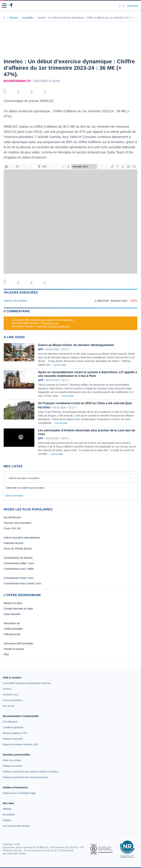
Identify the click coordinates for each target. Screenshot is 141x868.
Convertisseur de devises (18, 558)
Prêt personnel (12, 634)
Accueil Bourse (12, 517)
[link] (27, 683)
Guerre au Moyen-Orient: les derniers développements (76, 345)
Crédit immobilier (13, 629)
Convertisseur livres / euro (19, 578)
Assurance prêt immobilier (19, 643)
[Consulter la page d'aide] (123, 6)
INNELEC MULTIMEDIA (15, 301)
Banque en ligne (13, 603)
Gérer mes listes (14, 496)
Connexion (133, 6)
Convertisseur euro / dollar (19, 569)
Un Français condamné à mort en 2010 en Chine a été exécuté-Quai (85, 403)
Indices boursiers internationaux (22, 538)
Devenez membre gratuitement (54, 326)
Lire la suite (60, 365)
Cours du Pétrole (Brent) (18, 549)
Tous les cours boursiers (18, 523)
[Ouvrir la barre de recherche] (120, 6)
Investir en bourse (14, 649)
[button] (4, 6)
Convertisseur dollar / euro (19, 563)
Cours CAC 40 (12, 528)
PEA (6, 654)
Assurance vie (12, 623)
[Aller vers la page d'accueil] (11, 6)
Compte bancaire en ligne (18, 609)
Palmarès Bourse (13, 543)
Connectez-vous (50, 323)
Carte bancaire (12, 614)
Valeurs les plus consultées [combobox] (24, 478)
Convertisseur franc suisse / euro (22, 583)
